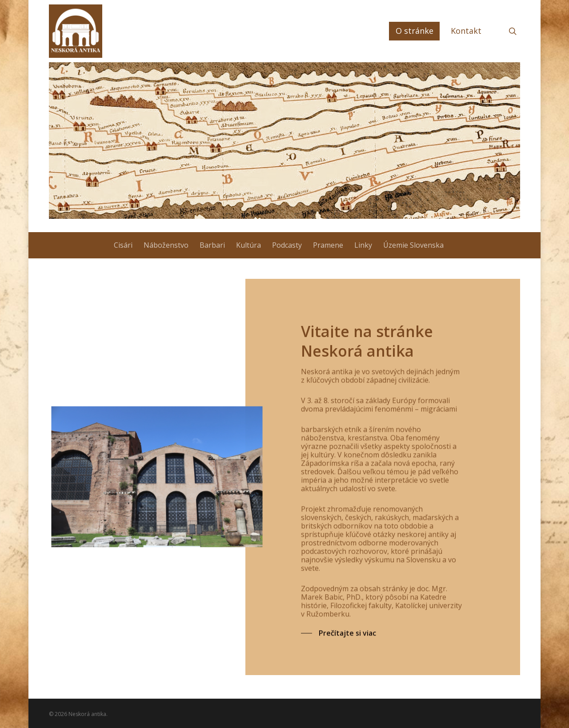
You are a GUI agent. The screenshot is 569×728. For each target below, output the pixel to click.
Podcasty (287, 245)
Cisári (123, 245)
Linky (363, 245)
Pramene (328, 245)
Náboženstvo (166, 245)
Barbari (212, 245)
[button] (339, 643)
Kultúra (248, 245)
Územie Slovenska (413, 245)
